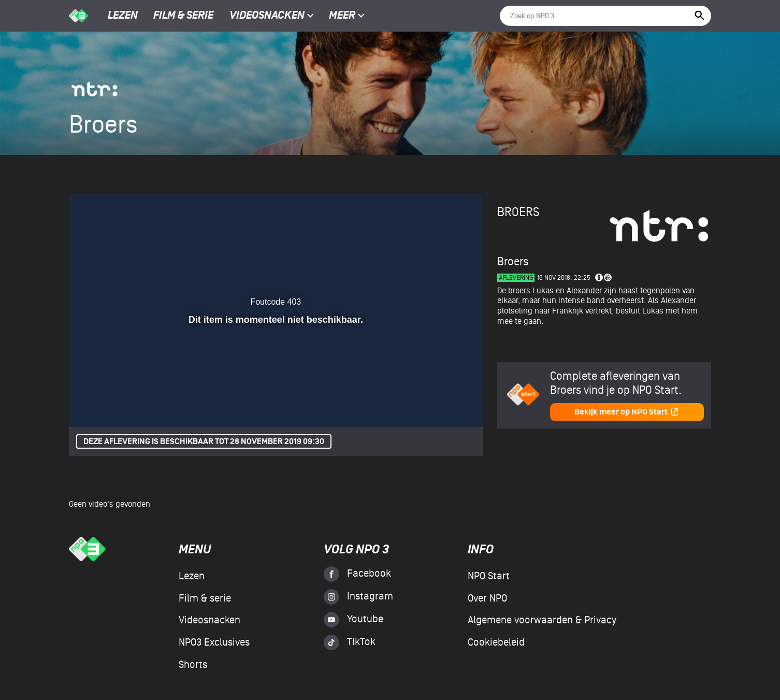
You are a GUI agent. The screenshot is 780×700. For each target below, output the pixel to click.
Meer (347, 16)
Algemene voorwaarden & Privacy (542, 620)
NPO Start (489, 576)
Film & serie (183, 16)
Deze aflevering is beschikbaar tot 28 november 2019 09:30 (204, 442)
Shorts (193, 665)
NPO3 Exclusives (214, 642)
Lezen (123, 16)
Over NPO (487, 598)
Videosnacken (267, 16)
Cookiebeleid (496, 642)
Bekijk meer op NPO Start (627, 412)
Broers (518, 212)
